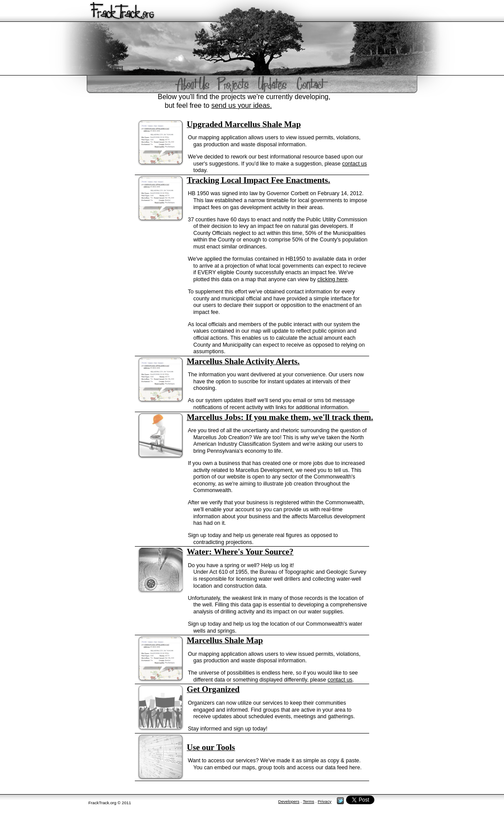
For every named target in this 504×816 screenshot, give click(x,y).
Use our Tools (211, 747)
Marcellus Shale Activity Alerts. (243, 361)
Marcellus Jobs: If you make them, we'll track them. (280, 417)
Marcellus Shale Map (225, 640)
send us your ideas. (242, 105)
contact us (355, 164)
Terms (309, 801)
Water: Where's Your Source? (240, 552)
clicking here (332, 279)
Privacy (324, 801)
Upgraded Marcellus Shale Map (244, 124)
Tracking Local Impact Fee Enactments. (258, 180)
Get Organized (213, 689)
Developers (289, 801)
